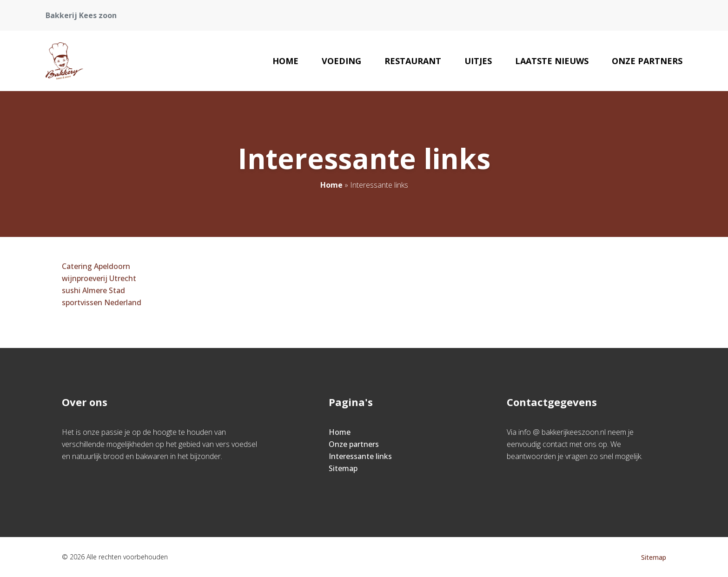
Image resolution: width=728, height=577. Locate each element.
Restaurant (413, 61)
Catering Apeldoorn (96, 266)
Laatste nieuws (552, 61)
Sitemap (343, 468)
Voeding (341, 61)
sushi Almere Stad (93, 290)
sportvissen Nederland (102, 302)
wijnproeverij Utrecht (99, 278)
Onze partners (647, 61)
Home (285, 61)
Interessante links (360, 456)
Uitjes (478, 61)
